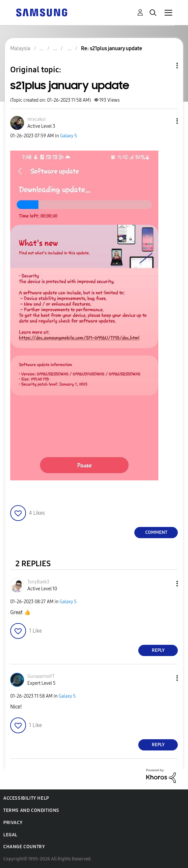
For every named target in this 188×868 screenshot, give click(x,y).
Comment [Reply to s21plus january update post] (156, 532)
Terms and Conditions (31, 810)
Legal (10, 835)
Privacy (13, 823)
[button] (166, 121)
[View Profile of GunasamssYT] (41, 676)
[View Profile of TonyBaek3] (38, 582)
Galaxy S (68, 136)
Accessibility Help (26, 798)
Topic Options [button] (166, 66)
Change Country (24, 847)
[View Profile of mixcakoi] (37, 119)
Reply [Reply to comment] (158, 650)
